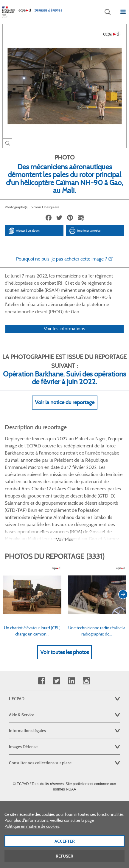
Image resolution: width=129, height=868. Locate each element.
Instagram (86, 681)
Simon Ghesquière (45, 207)
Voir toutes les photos (64, 652)
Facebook (42, 681)
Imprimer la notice (85, 231)
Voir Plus (65, 539)
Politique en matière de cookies (32, 832)
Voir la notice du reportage (65, 402)
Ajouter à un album (24, 231)
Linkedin (71, 681)
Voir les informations (64, 329)
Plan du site (64, 802)
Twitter (56, 681)
